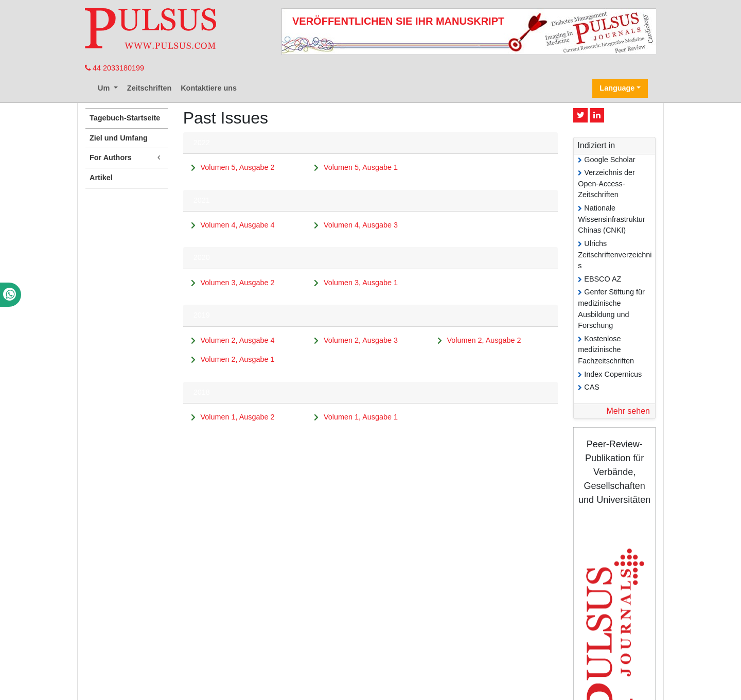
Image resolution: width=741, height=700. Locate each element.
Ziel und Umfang (119, 138)
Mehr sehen (628, 411)
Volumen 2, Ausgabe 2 (484, 340)
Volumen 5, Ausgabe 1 (361, 167)
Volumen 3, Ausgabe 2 (237, 283)
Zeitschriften (149, 88)
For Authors (127, 158)
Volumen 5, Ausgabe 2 (237, 167)
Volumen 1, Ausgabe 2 (237, 417)
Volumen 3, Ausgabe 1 (361, 283)
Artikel (101, 178)
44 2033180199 (114, 68)
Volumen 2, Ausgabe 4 (237, 340)
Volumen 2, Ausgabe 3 (361, 340)
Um (105, 88)
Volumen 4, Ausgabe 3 (361, 225)
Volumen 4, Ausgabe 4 (237, 225)
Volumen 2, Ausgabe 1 (237, 359)
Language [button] (617, 88)
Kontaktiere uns (209, 88)
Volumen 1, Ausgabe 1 (361, 417)
